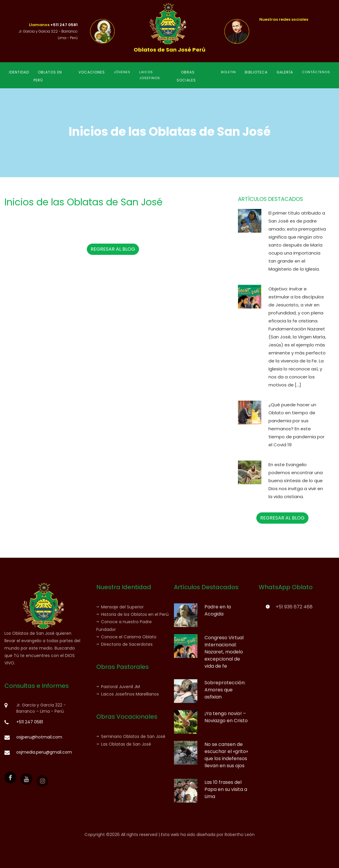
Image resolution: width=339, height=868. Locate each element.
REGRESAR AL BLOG (113, 249)
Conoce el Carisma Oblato (126, 637)
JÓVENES (122, 72)
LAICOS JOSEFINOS (150, 75)
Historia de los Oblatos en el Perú (132, 614)
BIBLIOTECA (256, 72)
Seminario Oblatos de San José (131, 736)
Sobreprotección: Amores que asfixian (225, 690)
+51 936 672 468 (294, 607)
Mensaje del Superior (120, 607)
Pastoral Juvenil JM (118, 687)
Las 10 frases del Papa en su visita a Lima (226, 789)
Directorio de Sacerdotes (124, 644)
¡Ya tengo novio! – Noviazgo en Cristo (226, 717)
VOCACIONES (92, 72)
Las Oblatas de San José (124, 744)
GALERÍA (285, 72)
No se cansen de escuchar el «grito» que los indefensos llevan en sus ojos (226, 755)
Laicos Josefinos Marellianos (128, 694)
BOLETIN (228, 72)
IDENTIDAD (19, 72)
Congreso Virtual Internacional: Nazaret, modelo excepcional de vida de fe (224, 652)
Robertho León (240, 835)
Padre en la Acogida (218, 610)
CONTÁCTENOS (316, 72)
